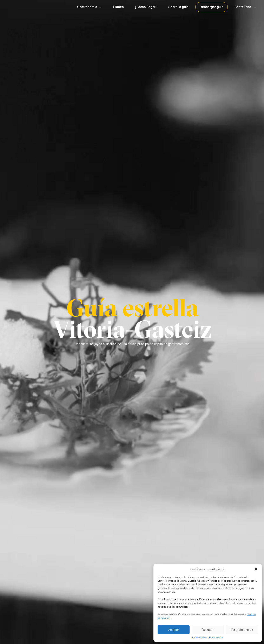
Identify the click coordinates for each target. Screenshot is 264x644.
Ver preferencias (242, 630)
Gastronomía (90, 7)
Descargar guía (212, 7)
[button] (256, 569)
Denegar (208, 630)
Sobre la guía (178, 7)
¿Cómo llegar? (146, 7)
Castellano (246, 7)
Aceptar (174, 630)
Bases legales (199, 638)
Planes (118, 7)
